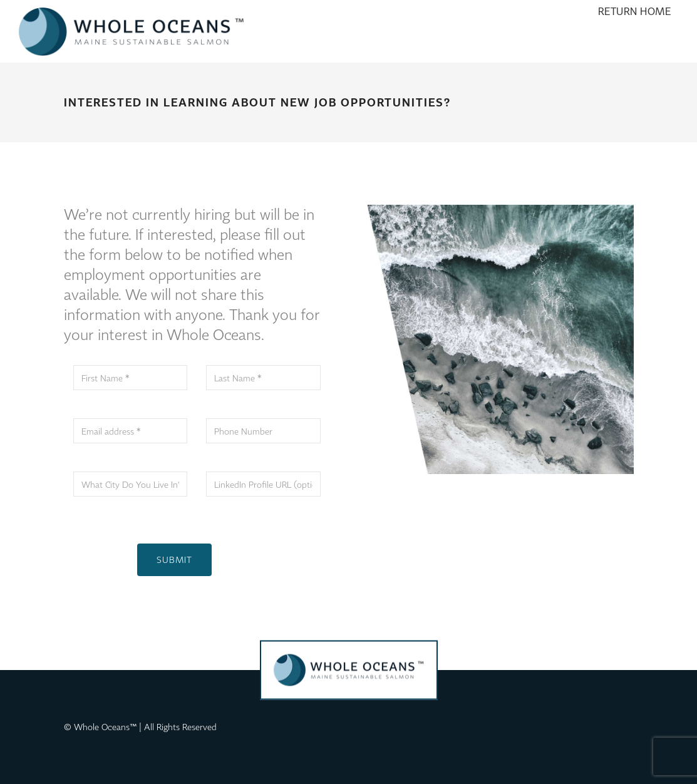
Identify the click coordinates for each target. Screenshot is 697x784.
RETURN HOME (635, 31)
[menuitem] (635, 31)
